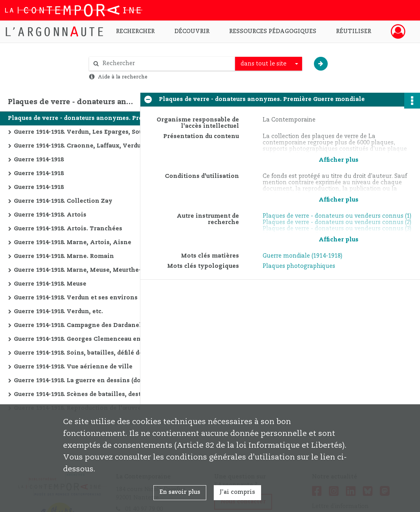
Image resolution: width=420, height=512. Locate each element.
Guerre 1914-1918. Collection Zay (63, 201)
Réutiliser (354, 32)
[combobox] (269, 64)
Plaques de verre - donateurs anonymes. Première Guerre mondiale (87, 118)
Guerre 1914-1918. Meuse (50, 284)
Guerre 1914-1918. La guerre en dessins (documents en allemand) (93, 381)
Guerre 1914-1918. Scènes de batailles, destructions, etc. (93, 394)
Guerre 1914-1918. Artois (50, 215)
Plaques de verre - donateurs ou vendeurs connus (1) (337, 216)
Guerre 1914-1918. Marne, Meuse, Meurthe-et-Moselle (93, 270)
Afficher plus (339, 160)
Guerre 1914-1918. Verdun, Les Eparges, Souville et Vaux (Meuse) (93, 132)
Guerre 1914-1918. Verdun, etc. (58, 312)
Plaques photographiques (299, 266)
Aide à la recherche (123, 77)
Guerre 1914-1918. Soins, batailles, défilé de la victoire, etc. (93, 353)
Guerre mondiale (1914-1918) (302, 256)
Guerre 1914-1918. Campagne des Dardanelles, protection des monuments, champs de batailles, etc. (93, 325)
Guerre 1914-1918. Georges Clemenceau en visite (87, 339)
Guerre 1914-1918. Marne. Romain (64, 256)
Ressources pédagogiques (273, 32)
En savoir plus (180, 492)
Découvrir (192, 32)
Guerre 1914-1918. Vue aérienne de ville (73, 367)
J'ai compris (237, 492)
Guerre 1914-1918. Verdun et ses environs (76, 298)
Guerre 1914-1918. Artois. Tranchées (68, 229)
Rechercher (135, 32)
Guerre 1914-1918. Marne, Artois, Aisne (73, 243)
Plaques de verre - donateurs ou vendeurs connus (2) (337, 222)
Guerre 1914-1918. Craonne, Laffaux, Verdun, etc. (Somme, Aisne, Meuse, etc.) (93, 146)
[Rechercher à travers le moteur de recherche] (166, 64)
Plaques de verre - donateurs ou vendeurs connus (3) (337, 229)
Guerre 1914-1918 (39, 160)
